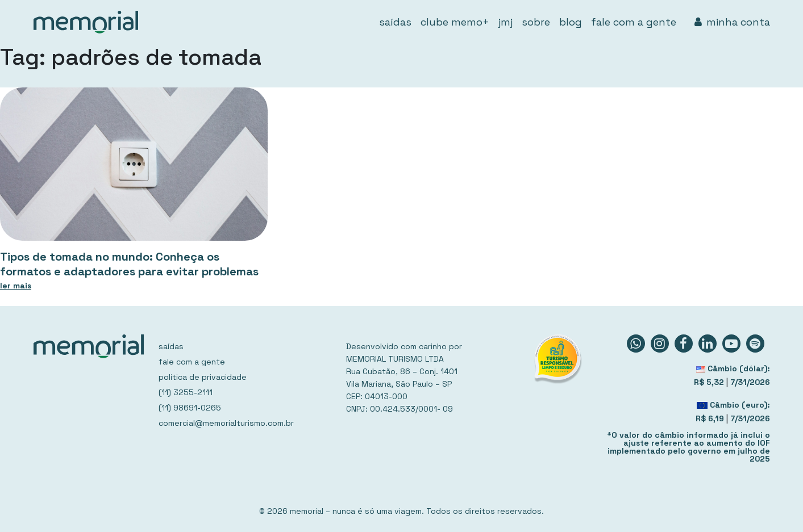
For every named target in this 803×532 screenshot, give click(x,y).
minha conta (732, 22)
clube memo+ (455, 22)
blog (571, 22)
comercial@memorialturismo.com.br (226, 423)
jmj (505, 22)
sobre (536, 22)
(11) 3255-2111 (186, 392)
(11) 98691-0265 (190, 408)
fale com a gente (634, 22)
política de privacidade (203, 377)
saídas (395, 22)
